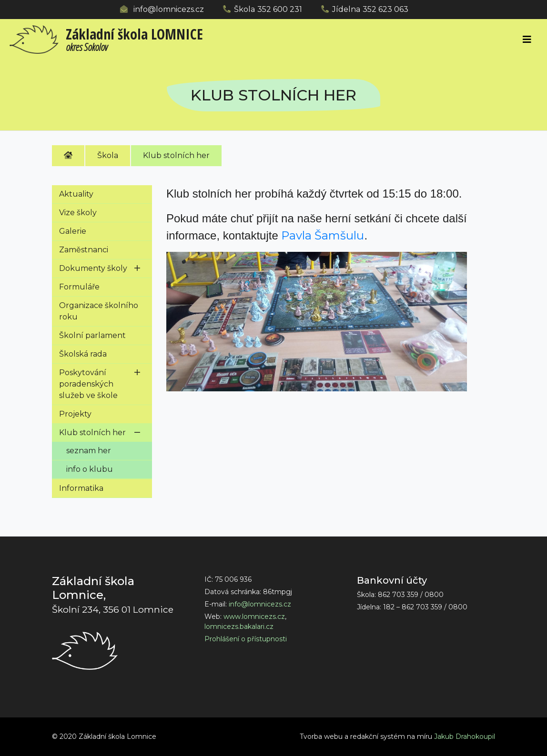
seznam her (89, 451)
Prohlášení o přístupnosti (246, 639)
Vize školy (78, 213)
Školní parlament (92, 335)
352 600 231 (280, 9)
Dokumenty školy (93, 268)
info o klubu (90, 469)
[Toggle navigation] (527, 40)
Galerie (73, 231)
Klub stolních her (176, 155)
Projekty (75, 414)
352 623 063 (385, 9)
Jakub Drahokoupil (465, 736)
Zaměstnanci (84, 250)
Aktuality (76, 194)
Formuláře (79, 287)
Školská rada (83, 354)
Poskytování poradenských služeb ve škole (88, 384)
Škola (108, 155)
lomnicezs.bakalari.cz (239, 627)
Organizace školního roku (99, 311)
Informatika (81, 488)
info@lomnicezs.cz (169, 9)
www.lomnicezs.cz (254, 617)
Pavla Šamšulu (323, 235)
